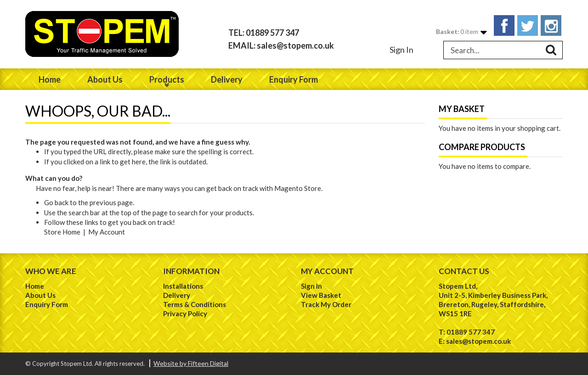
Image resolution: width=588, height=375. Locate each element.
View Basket (321, 295)
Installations (183, 286)
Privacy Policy (185, 313)
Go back (56, 202)
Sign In (401, 50)
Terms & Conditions (195, 304)
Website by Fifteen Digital (191, 363)
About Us (40, 295)
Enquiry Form (47, 304)
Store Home (62, 232)
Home (35, 286)
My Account (107, 232)
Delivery (177, 295)
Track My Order (326, 304)
